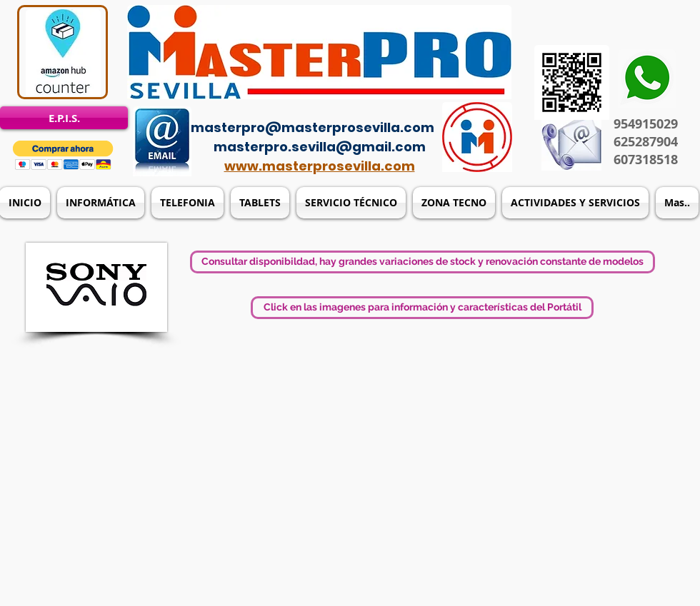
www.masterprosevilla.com (320, 166)
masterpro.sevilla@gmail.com (320, 147)
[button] (63, 155)
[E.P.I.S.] (64, 118)
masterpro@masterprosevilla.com (312, 127)
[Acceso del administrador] (359, 107)
